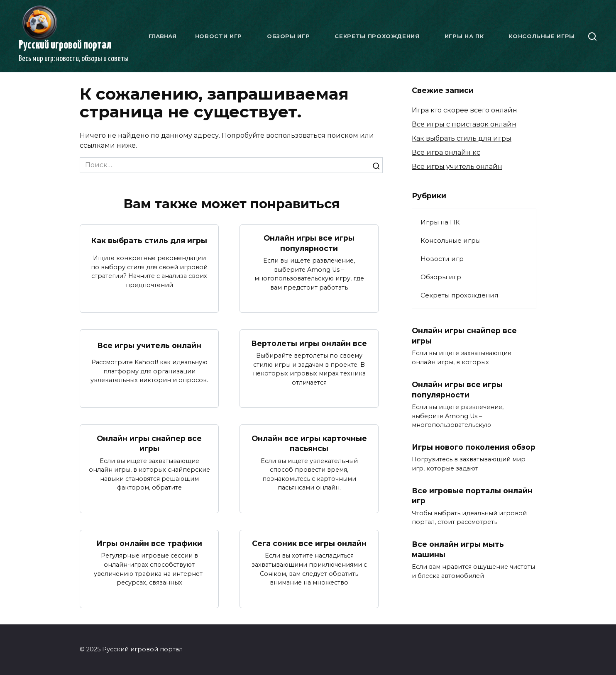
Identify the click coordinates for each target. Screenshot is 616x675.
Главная (163, 36)
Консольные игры (542, 36)
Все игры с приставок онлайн (464, 124)
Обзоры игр (288, 36)
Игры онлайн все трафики (149, 543)
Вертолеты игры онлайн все (309, 343)
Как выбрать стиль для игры (149, 240)
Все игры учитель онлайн (149, 345)
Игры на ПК (464, 36)
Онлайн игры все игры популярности (309, 243)
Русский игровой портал (65, 45)
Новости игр (219, 36)
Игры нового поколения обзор (474, 447)
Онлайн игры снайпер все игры (149, 443)
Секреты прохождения (377, 36)
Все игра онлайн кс (446, 152)
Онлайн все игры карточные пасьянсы (309, 443)
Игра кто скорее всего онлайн (464, 110)
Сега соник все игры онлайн (309, 543)
